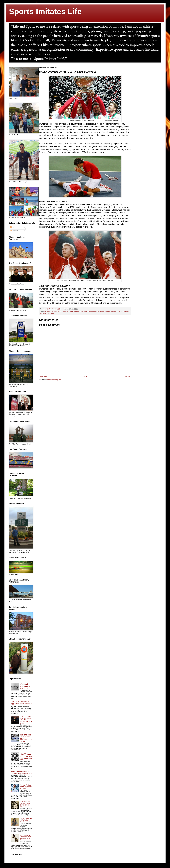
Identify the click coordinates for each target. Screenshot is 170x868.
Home (85, 376)
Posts (13, 227)
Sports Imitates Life (45, 11)
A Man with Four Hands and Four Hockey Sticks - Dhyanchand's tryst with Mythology (21, 703)
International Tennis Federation (71, 312)
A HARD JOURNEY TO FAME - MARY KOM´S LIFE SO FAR (26, 804)
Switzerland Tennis (45, 314)
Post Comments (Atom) (54, 380)
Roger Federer (84, 312)
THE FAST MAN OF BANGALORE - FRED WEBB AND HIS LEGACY (26, 686)
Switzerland (126, 312)
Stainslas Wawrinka (105, 312)
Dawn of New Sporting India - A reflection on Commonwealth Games (21, 772)
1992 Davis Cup (49, 312)
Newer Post (43, 376)
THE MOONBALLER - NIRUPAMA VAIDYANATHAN (26, 820)
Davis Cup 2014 (58, 312)
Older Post (127, 376)
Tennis (53, 314)
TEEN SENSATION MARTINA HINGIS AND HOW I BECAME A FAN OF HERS (26, 720)
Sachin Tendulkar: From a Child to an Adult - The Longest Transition (26, 838)
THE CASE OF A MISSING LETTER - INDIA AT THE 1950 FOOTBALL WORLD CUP (26, 757)
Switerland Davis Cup (116, 312)
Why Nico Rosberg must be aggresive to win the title (26, 787)
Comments (14, 231)
